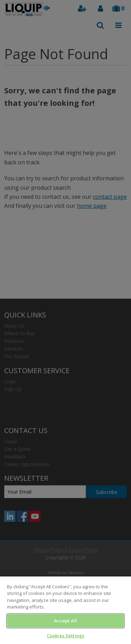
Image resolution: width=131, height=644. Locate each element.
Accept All (65, 621)
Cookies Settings (65, 636)
